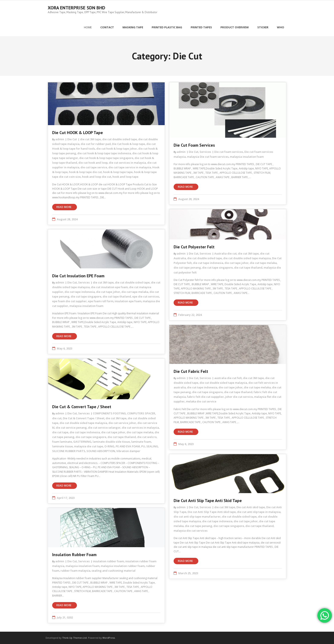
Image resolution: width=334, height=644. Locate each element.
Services (205, 152)
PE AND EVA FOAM (128, 446)
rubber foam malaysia (75, 570)
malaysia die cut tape (89, 446)
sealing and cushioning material (114, 570)
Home (88, 27)
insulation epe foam (128, 301)
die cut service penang (71, 427)
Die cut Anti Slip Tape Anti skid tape (208, 500)
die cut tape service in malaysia (130, 167)
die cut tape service (94, 167)
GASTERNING (82, 441)
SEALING (152, 446)
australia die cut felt (228, 378)
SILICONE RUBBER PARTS (69, 451)
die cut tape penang (187, 267)
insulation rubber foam (108, 561)
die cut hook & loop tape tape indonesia (104, 153)
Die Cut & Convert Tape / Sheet (82, 406)
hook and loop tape (125, 176)
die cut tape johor (237, 263)
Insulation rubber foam (74, 554)
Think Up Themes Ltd (74, 638)
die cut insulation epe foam (109, 287)
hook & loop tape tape (118, 172)
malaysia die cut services (191, 530)
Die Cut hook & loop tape (129, 144)
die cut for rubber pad (96, 144)
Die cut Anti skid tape (251, 507)
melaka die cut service (201, 401)
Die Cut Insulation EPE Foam (78, 276)
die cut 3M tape (91, 139)
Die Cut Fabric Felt (191, 371)
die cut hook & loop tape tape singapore (106, 158)
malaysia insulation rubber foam (123, 566)
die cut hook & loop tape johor (117, 148)
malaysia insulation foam (247, 156)
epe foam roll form (101, 301)
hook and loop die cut (97, 176)
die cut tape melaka (263, 263)
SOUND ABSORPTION (101, 451)
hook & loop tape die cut (85, 172)
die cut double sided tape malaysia (247, 258)
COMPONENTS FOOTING (109, 413)
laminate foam (141, 441)
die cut (57, 418)
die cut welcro (147, 437)
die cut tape (60, 432)
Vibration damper (128, 451)
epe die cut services (146, 296)
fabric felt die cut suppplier (205, 396)
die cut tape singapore (217, 267)
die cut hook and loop (93, 162)
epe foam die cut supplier (69, 301)
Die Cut (72, 139)
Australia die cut (225, 253)
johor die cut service (239, 396)
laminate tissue (63, 446)
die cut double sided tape (120, 139)
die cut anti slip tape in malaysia (259, 512)
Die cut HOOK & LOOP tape (78, 132)
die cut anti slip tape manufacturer (197, 516)
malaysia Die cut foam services (208, 156)
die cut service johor (122, 423)
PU (143, 446)
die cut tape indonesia (208, 263)
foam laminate (62, 441)
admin (60, 139)
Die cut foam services (194, 145)
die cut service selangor (104, 427)
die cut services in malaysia (127, 162)
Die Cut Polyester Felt (194, 247)
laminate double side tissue (111, 441)
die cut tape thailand (248, 267)
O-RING (109, 446)
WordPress (109, 638)
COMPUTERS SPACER (141, 413)
